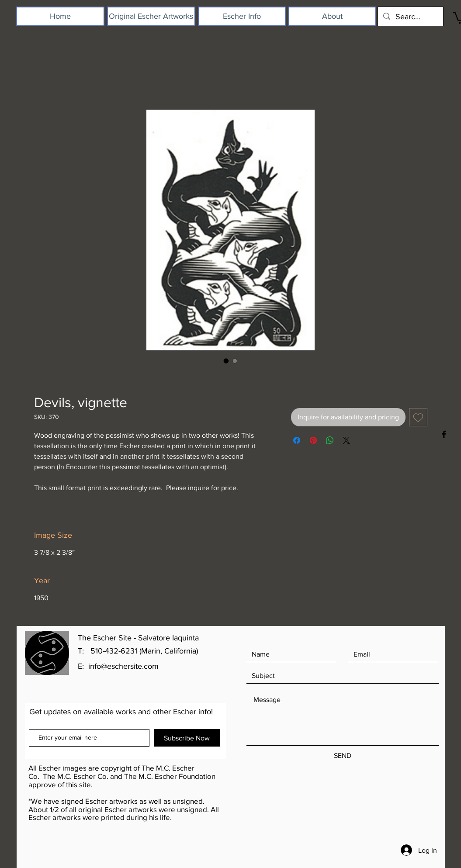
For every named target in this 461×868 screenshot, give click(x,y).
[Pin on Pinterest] (313, 440)
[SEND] (343, 756)
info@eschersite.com (123, 666)
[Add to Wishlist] (418, 417)
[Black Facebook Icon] (444, 434)
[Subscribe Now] (187, 738)
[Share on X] (347, 440)
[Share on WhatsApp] (330, 440)
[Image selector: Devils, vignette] (226, 361)
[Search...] (410, 16)
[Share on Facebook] (297, 440)
